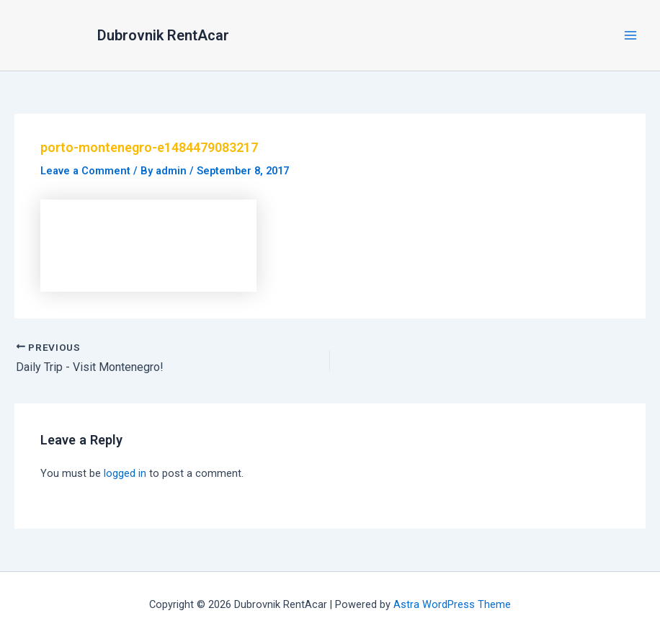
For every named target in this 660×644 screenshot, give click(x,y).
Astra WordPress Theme (452, 604)
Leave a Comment (85, 171)
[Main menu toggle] (630, 35)
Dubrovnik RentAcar (163, 35)
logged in (125, 473)
